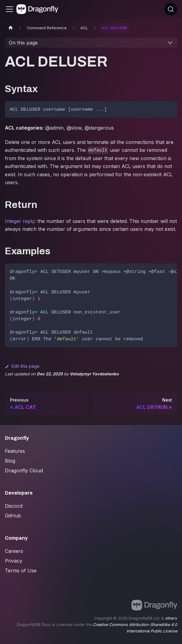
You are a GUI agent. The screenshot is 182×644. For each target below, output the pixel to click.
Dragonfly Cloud (24, 470)
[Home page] (11, 28)
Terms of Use (21, 571)
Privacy (14, 561)
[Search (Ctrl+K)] (171, 9)
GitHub (13, 516)
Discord (14, 506)
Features (15, 451)
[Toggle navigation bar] (9, 9)
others (171, 618)
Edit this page (22, 366)
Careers (14, 551)
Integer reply (20, 221)
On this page (23, 43)
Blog (10, 461)
